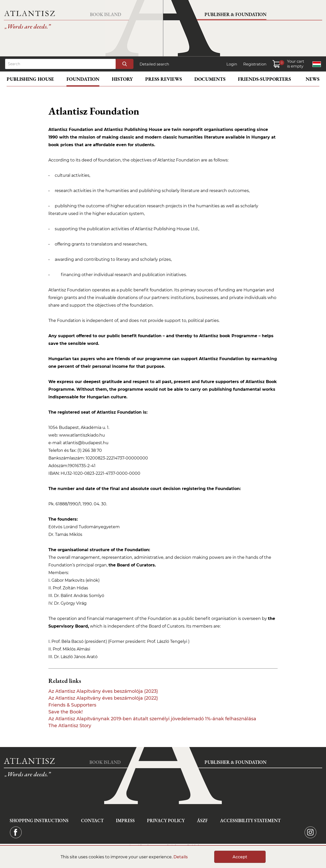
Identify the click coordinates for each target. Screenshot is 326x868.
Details (181, 857)
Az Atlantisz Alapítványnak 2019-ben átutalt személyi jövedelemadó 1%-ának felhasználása (152, 719)
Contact (92, 820)
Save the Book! (66, 712)
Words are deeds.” (27, 27)
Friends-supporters (264, 79)
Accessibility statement (250, 820)
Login (232, 64)
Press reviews (164, 79)
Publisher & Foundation (235, 14)
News (313, 79)
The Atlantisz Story (70, 726)
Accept (240, 857)
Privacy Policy (166, 820)
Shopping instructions (39, 820)
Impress (125, 820)
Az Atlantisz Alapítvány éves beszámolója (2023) (103, 691)
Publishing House (30, 79)
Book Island (106, 14)
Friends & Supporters (72, 705)
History (122, 79)
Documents (210, 79)
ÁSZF (202, 820)
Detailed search (154, 64)
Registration (255, 64)
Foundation (83, 79)
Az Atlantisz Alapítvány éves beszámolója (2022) (103, 698)
